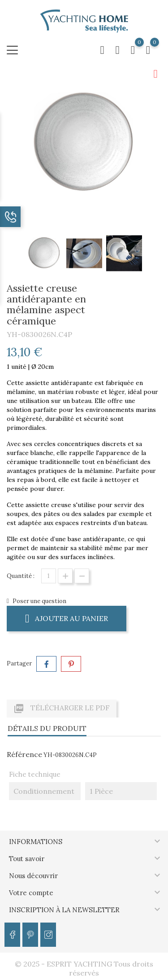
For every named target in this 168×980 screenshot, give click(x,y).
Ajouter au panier (67, 618)
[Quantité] (49, 576)
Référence (24, 754)
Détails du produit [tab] (47, 728)
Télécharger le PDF (62, 709)
